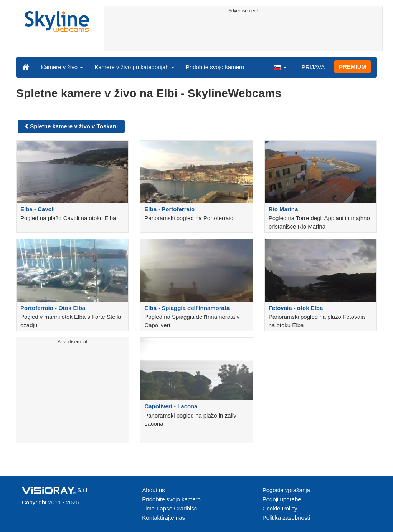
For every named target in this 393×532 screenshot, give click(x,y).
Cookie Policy (280, 508)
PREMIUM (353, 67)
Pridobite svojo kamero (215, 67)
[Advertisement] (243, 33)
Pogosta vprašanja (286, 490)
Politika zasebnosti (286, 518)
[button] (280, 67)
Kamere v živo (62, 67)
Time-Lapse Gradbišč (169, 508)
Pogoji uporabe (282, 499)
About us (153, 490)
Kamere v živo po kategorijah (134, 67)
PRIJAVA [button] (313, 67)
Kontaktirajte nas (163, 518)
